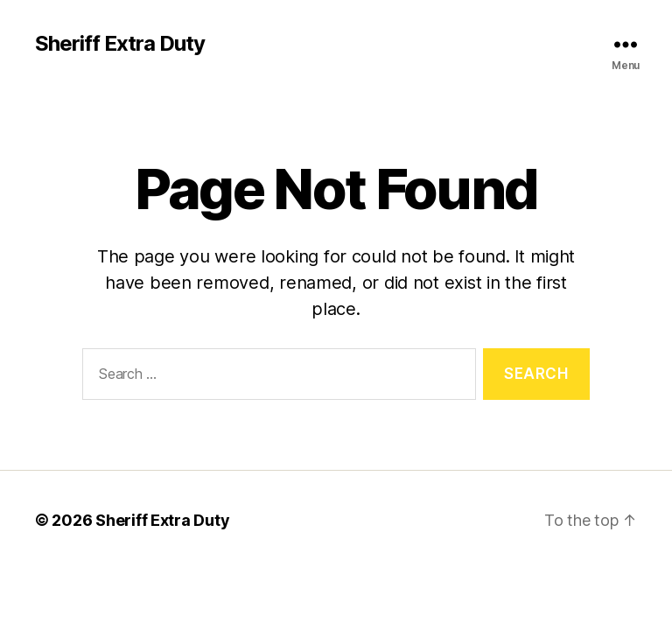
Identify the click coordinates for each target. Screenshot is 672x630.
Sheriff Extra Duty (120, 44)
